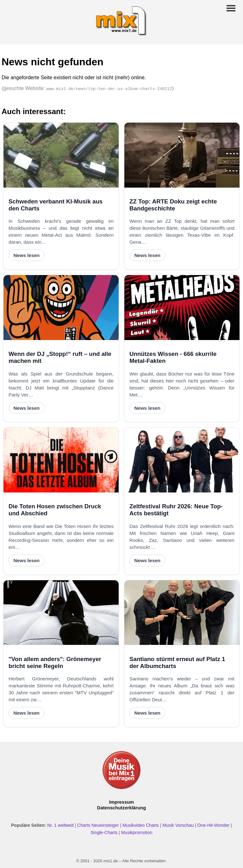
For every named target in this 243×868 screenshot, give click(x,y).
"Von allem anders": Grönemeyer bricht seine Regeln (55, 662)
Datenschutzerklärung (121, 808)
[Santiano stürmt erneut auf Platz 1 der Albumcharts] (182, 613)
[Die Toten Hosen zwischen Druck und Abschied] (61, 460)
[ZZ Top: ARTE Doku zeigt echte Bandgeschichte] (182, 155)
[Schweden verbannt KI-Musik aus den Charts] (61, 155)
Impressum (121, 802)
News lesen (26, 255)
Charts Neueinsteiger (98, 825)
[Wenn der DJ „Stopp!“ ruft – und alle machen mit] (61, 308)
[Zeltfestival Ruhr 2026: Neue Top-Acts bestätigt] (182, 460)
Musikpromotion (137, 833)
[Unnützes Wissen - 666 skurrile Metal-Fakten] (182, 308)
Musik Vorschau (178, 825)
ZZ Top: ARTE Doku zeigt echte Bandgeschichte (173, 205)
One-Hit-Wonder (214, 825)
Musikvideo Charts (141, 825)
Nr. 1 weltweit (60, 825)
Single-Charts (104, 833)
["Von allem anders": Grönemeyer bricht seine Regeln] (61, 613)
